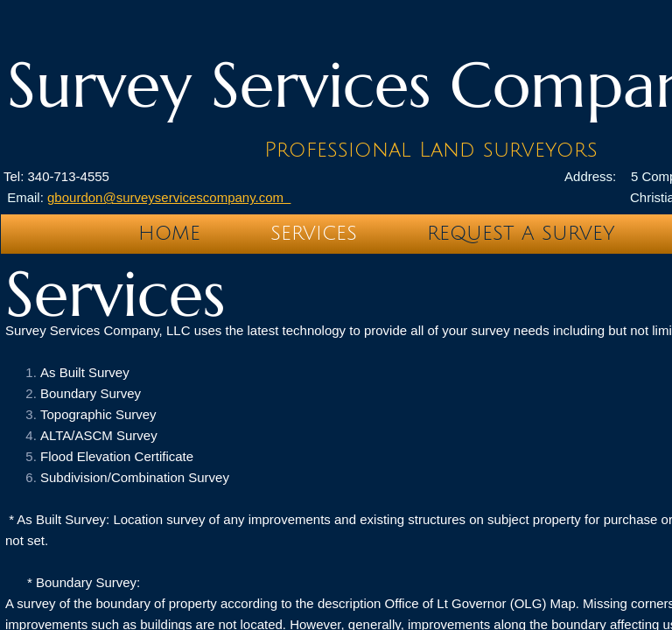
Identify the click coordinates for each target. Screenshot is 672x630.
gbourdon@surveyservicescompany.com (169, 197)
